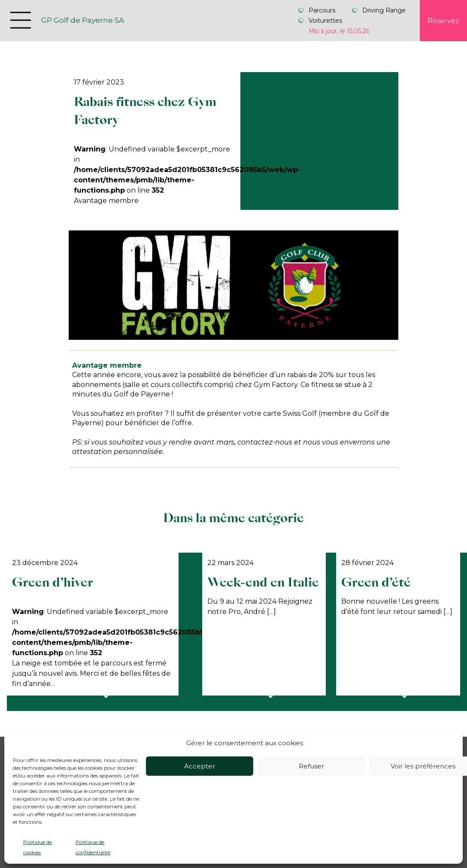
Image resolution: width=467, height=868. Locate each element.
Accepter (200, 766)
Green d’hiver (53, 582)
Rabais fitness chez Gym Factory (145, 111)
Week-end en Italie (263, 582)
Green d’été (376, 582)
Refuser (311, 766)
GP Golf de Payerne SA (83, 20)
